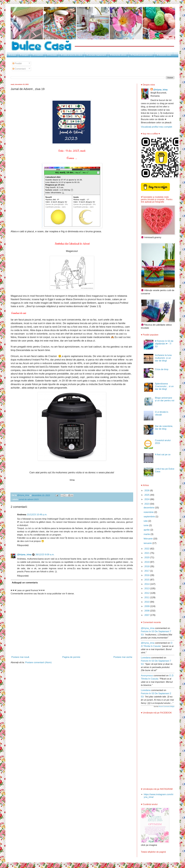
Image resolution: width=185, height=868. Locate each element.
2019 (147, 562)
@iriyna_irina (24, 555)
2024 (147, 499)
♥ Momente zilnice (118, 55)
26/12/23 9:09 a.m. (45, 555)
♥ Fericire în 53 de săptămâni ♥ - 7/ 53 (164, 344)
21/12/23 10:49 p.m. (37, 515)
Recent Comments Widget (166, 707)
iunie (146, 525)
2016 (147, 575)
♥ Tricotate (52, 55)
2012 (147, 593)
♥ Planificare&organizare (142, 55)
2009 (147, 606)
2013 (147, 588)
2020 (147, 557)
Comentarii (19, 69)
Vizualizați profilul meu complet (156, 127)
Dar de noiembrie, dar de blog (164, 428)
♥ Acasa (12, 55)
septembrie (150, 517)
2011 (147, 597)
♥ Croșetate (38, 55)
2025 (147, 495)
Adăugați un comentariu (25, 583)
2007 (147, 615)
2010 (147, 602)
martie (147, 534)
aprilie (147, 530)
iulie (146, 521)
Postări (17, 63)
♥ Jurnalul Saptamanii (96, 55)
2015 (147, 580)
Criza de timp (162, 369)
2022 (147, 549)
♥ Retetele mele (164, 55)
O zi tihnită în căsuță (162, 413)
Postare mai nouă (20, 657)
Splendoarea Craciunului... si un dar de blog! (164, 386)
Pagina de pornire (71, 657)
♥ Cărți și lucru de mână (72, 55)
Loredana (146, 658)
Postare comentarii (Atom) (38, 662)
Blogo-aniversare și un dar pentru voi (165, 399)
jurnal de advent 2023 (29, 499)
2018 (147, 566)
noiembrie (149, 512)
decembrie (149, 508)
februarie (148, 539)
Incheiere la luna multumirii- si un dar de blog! (163, 358)
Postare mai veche (123, 657)
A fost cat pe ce (163, 455)
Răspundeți (23, 545)
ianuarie (148, 543)
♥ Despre (24, 55)
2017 (147, 571)
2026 (147, 490)
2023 (147, 504)
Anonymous (147, 676)
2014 (147, 584)
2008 (147, 611)
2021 (147, 553)
